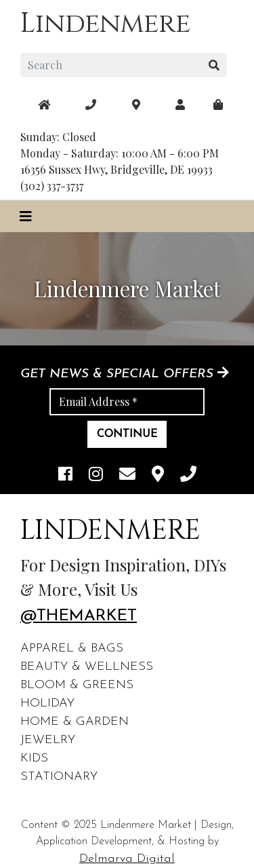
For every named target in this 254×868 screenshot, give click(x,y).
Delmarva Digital (127, 859)
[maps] (218, 105)
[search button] (214, 65)
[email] (127, 475)
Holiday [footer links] (47, 703)
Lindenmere (105, 24)
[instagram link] (96, 475)
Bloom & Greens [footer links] (77, 685)
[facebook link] (65, 475)
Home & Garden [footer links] (75, 722)
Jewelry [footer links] (48, 740)
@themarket (79, 616)
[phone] (188, 475)
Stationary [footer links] (59, 777)
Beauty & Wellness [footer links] (87, 667)
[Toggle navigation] (26, 216)
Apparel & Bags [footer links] (72, 648)
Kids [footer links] (34, 758)
